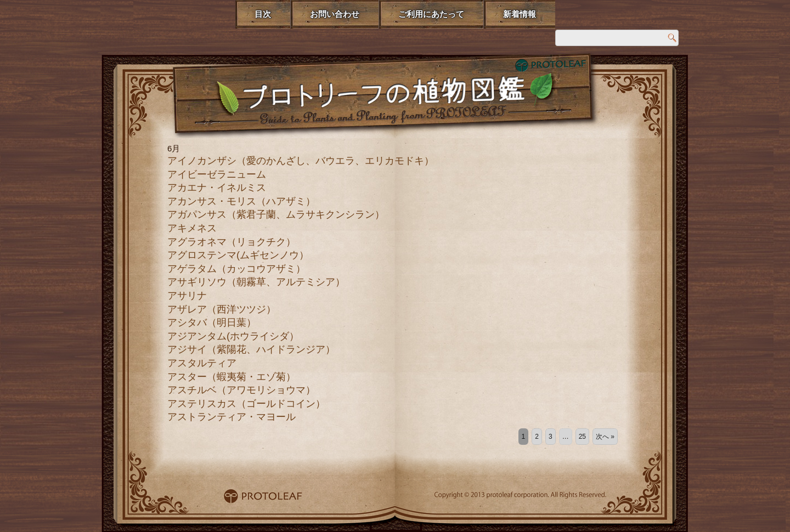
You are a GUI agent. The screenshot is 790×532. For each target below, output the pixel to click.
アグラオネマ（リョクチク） (232, 242)
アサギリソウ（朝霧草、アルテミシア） (256, 282)
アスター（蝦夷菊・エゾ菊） (232, 377)
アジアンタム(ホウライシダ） (233, 336)
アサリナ (187, 296)
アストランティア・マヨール (232, 417)
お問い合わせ (335, 14)
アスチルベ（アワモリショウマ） (241, 390)
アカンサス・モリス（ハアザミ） (241, 201)
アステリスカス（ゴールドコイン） (246, 404)
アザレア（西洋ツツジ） (222, 309)
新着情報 (520, 14)
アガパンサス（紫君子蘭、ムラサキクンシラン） (276, 214)
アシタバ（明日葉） (212, 322)
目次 (263, 14)
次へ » (605, 437)
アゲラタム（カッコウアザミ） (236, 269)
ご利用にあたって (431, 14)
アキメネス (192, 228)
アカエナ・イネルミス (217, 188)
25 (582, 437)
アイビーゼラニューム (217, 174)
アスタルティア (202, 363)
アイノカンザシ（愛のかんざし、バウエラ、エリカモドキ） (301, 161)
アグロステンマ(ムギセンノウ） (238, 255)
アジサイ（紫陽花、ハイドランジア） (251, 349)
